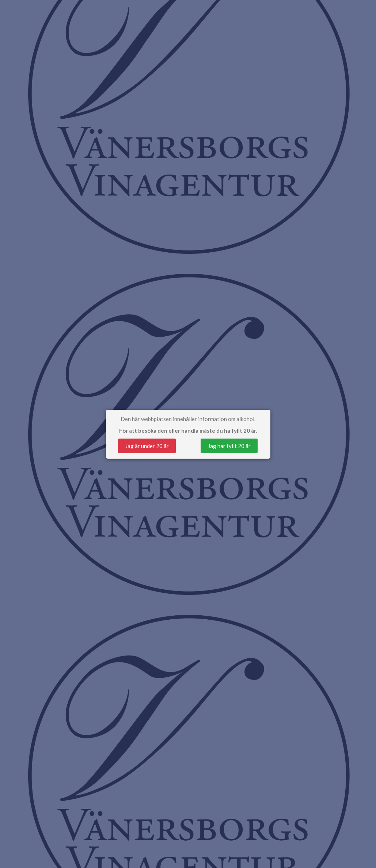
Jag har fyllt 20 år (229, 446)
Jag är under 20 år (147, 446)
